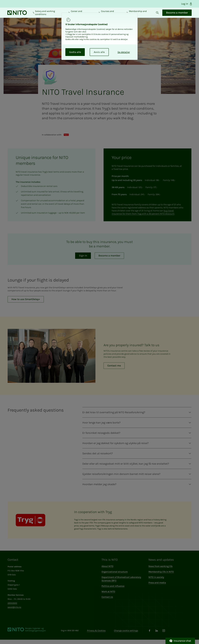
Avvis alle (99, 52)
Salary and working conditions (44, 15)
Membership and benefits (136, 15)
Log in (187, 4)
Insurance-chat (180, 641)
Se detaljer (124, 52)
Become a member (177, 15)
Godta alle (75, 52)
